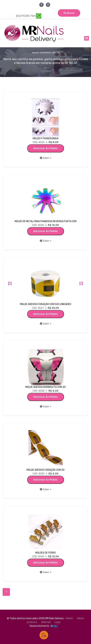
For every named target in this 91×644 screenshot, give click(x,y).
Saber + (46, 158)
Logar (58, 622)
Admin (70, 618)
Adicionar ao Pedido (45, 148)
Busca (69, 13)
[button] (10, 283)
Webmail (46, 622)
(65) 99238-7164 (29, 16)
